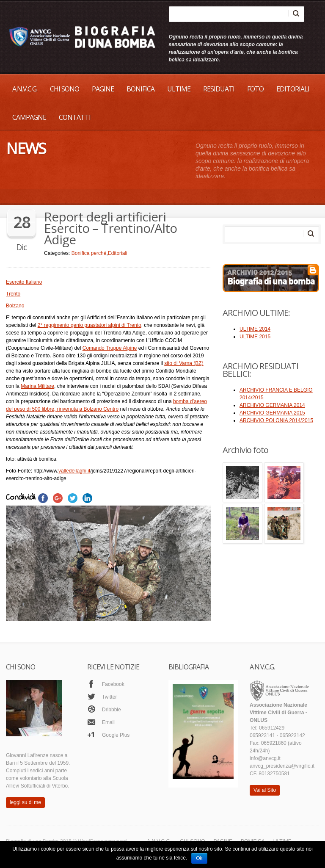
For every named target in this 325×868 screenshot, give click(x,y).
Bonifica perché (89, 253)
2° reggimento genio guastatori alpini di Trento (90, 325)
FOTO (255, 89)
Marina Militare (37, 386)
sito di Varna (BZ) (184, 363)
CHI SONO (65, 89)
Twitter (109, 697)
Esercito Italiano (24, 282)
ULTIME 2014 (255, 329)
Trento (13, 294)
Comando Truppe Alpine (110, 348)
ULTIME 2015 (255, 337)
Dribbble (112, 710)
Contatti (75, 117)
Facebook (113, 684)
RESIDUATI (219, 89)
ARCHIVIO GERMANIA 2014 (272, 405)
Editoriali (118, 253)
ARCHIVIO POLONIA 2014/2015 (276, 420)
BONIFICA (140, 89)
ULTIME (179, 89)
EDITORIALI (293, 89)
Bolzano (15, 306)
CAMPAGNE (29, 117)
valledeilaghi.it (74, 471)
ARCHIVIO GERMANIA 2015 (272, 413)
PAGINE (103, 89)
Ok (199, 858)
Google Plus (116, 735)
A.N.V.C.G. (25, 89)
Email (108, 722)
